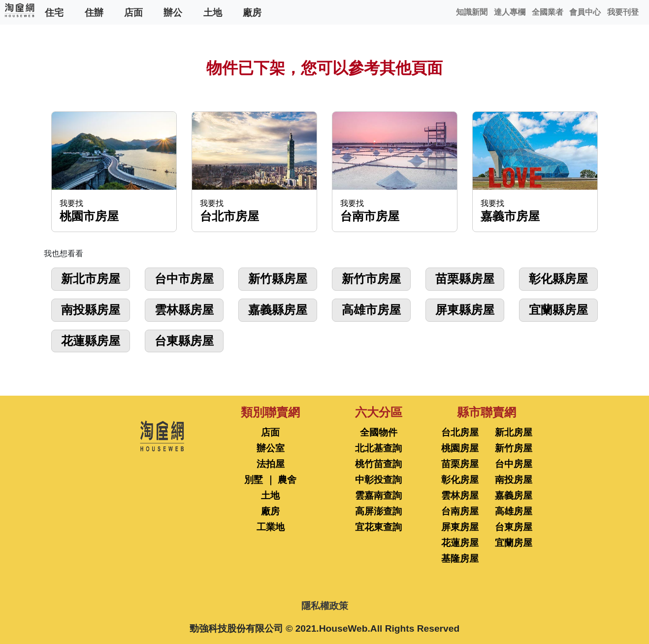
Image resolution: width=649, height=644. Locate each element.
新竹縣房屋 (278, 279)
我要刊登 (623, 12)
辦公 (173, 12)
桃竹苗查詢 (378, 464)
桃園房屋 (460, 448)
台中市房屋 (184, 279)
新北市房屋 (91, 279)
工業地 (271, 527)
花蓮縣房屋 (91, 341)
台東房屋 (514, 527)
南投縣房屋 (91, 310)
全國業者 (548, 12)
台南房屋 (460, 511)
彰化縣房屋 (558, 279)
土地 (213, 12)
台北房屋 (460, 432)
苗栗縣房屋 (465, 279)
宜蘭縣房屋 (558, 310)
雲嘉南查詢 (378, 495)
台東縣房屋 (184, 341)
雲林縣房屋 (184, 310)
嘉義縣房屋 (278, 310)
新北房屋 (514, 432)
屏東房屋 (460, 527)
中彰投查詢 (378, 480)
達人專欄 (510, 12)
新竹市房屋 (371, 279)
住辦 (94, 12)
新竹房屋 (514, 448)
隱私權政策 (325, 606)
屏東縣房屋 (465, 310)
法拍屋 (271, 464)
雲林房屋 (460, 495)
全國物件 (379, 432)
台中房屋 (514, 464)
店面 (133, 12)
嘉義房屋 (514, 495)
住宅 (54, 12)
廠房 (252, 12)
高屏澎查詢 (378, 511)
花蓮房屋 (460, 543)
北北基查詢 (378, 448)
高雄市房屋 (371, 310)
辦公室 (271, 448)
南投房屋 (514, 480)
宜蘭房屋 (514, 543)
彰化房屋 (460, 480)
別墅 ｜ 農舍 (270, 480)
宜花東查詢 (378, 527)
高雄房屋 (514, 511)
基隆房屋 (460, 559)
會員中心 (585, 12)
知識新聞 (472, 12)
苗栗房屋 (460, 464)
